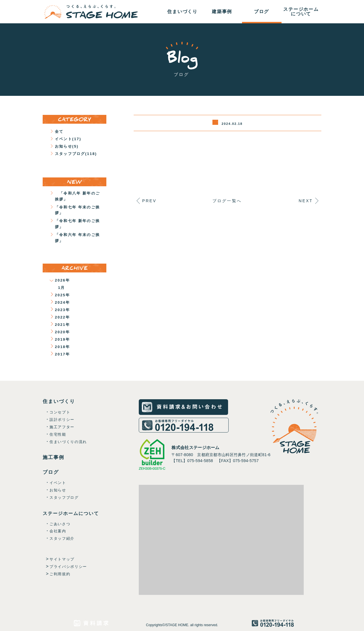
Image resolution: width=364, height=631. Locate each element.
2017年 (62, 354)
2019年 (62, 339)
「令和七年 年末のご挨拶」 (77, 210)
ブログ (54, 476)
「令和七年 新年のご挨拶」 (77, 224)
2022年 (62, 317)
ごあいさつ (62, 530)
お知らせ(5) (67, 146)
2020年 (62, 332)
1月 (62, 288)
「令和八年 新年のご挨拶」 (77, 196)
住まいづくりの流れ (73, 443)
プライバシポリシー (73, 572)
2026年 (62, 280)
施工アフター (65, 428)
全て (59, 132)
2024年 (62, 302)
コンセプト (62, 413)
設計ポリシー (65, 421)
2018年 (62, 347)
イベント (60, 487)
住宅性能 (60, 436)
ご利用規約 (62, 580)
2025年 (62, 295)
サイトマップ (65, 565)
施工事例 (57, 460)
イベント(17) (68, 139)
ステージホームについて (82, 519)
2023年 (62, 310)
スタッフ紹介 (65, 544)
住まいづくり (64, 402)
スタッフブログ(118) (76, 154)
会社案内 (60, 537)
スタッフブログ (68, 502)
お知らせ (60, 494)
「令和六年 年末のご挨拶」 (77, 238)
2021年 (62, 325)
